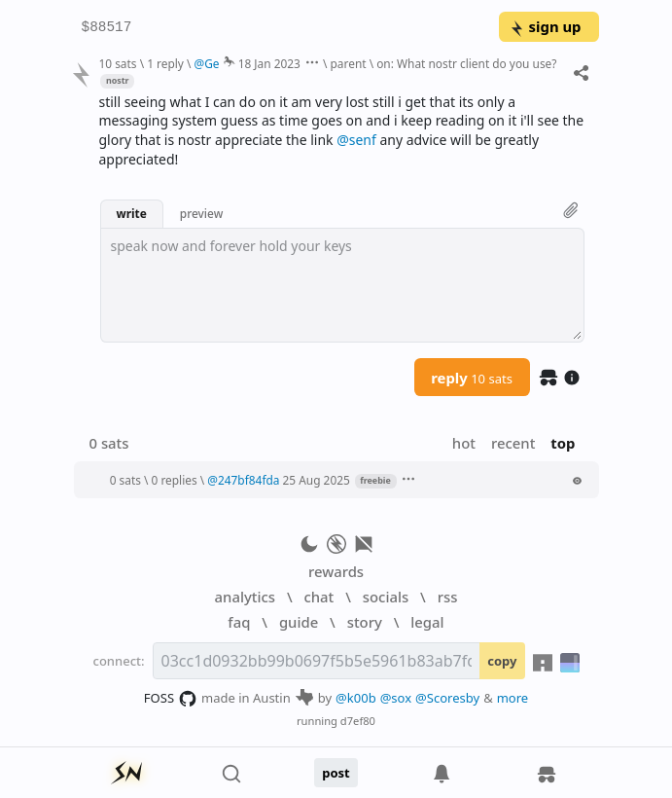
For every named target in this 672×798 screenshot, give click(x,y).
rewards (336, 571)
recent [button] (513, 443)
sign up (545, 26)
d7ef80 (358, 721)
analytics (245, 597)
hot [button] (464, 443)
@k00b (356, 698)
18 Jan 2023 (269, 63)
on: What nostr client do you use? (466, 63)
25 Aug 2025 (317, 480)
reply (472, 378)
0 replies (175, 480)
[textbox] (342, 285)
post (336, 773)
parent (349, 63)
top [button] (563, 443)
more (513, 698)
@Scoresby (447, 698)
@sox (396, 698)
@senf (356, 140)
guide (299, 622)
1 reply (165, 63)
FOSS (171, 699)
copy (502, 661)
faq (239, 622)
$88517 (107, 28)
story (365, 622)
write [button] (132, 213)
